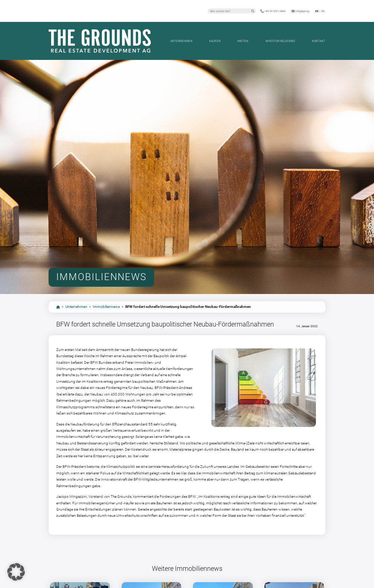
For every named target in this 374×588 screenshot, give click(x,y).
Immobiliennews (106, 307)
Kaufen (215, 41)
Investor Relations (280, 41)
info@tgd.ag (302, 11)
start (58, 307)
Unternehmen (181, 41)
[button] (16, 572)
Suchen (253, 11)
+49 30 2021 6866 (275, 11)
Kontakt (318, 41)
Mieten (243, 41)
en (323, 11)
